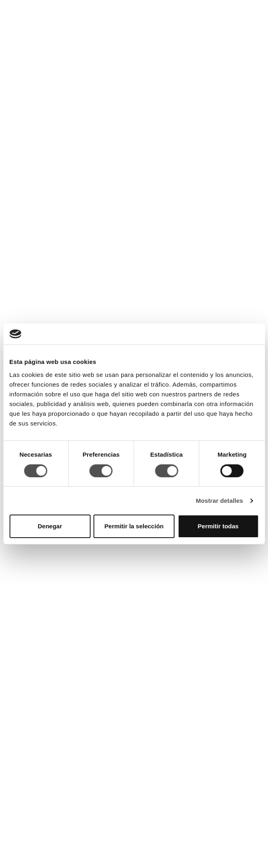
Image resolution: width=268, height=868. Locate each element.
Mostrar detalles (220, 501)
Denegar (50, 526)
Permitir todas (218, 526)
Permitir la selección (134, 526)
